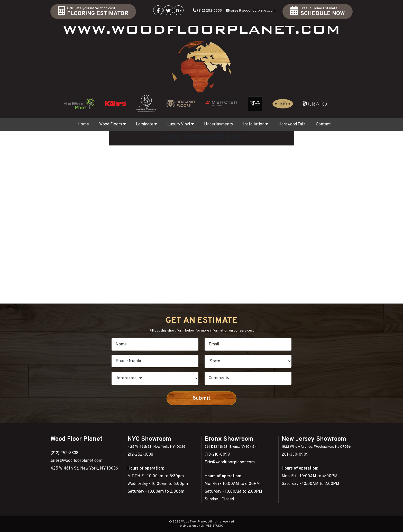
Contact (323, 124)
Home (83, 124)
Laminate (146, 124)
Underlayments (218, 124)
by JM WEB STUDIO (210, 526)
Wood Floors (112, 124)
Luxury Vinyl (181, 124)
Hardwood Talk (292, 124)
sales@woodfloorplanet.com (253, 11)
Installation (256, 124)
